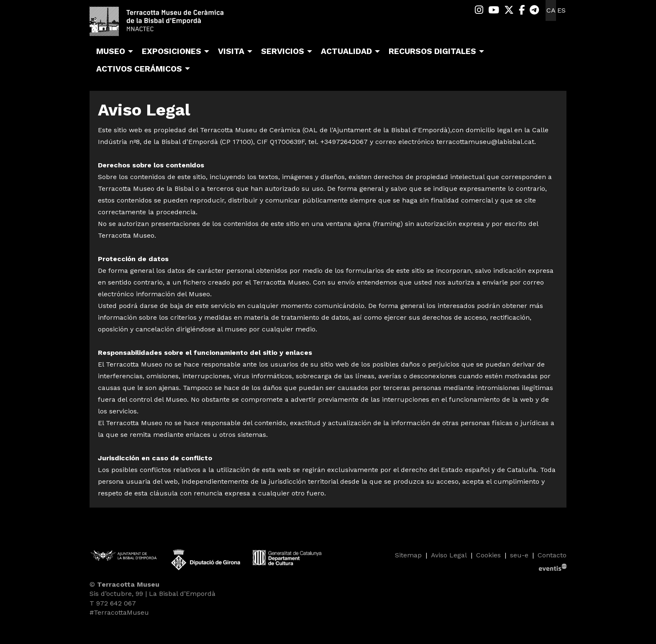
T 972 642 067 (113, 603)
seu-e (519, 555)
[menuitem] (479, 10)
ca (551, 10)
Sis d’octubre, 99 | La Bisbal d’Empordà (152, 594)
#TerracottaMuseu (119, 612)
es (561, 10)
